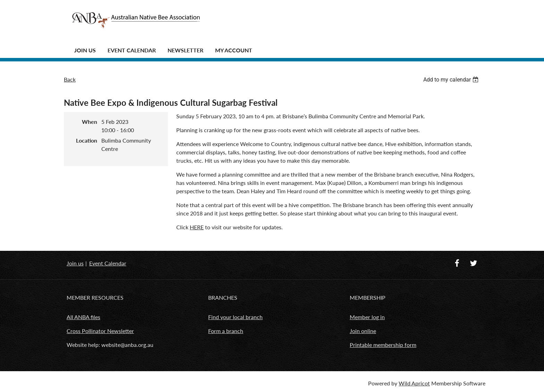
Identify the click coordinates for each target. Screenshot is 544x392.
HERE (197, 227)
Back (70, 79)
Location (87, 140)
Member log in (367, 317)
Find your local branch (235, 317)
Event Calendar (132, 50)
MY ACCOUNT (234, 50)
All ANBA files (83, 317)
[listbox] (452, 80)
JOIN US (85, 50)
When (90, 122)
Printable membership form (383, 345)
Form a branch (226, 331)
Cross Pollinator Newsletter (100, 331)
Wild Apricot (414, 383)
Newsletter (185, 50)
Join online (363, 331)
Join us (75, 263)
